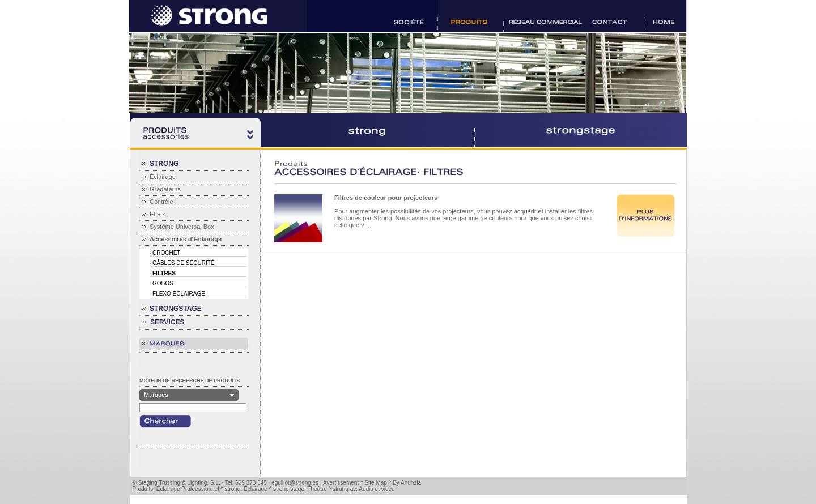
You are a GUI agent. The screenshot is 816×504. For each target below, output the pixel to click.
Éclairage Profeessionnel (188, 489)
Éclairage (163, 177)
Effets (158, 214)
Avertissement (341, 483)
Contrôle (161, 202)
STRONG (164, 164)
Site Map (375, 483)
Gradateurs (165, 189)
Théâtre (317, 489)
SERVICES (167, 322)
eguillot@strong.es (295, 483)
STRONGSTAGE (176, 309)
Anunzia (411, 483)
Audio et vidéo (377, 489)
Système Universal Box (182, 227)
